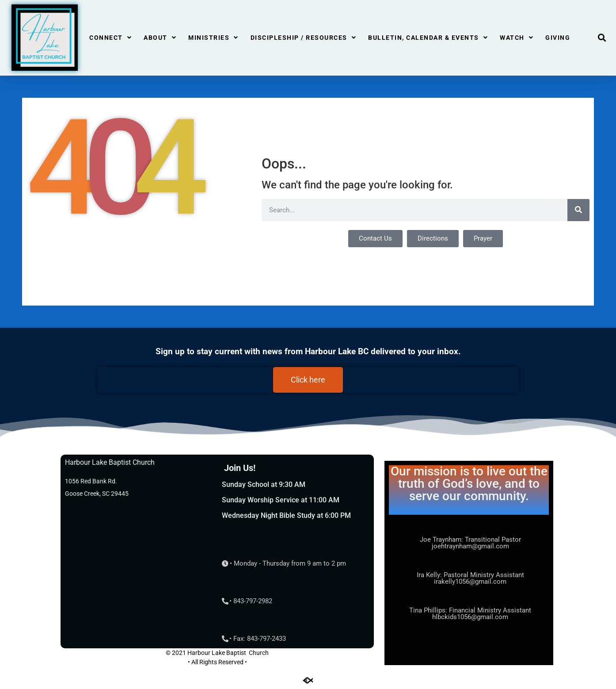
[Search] (578, 210)
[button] (602, 38)
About (160, 38)
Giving (558, 38)
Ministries (213, 38)
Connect (110, 38)
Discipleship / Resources (304, 38)
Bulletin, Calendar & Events (428, 38)
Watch (517, 38)
